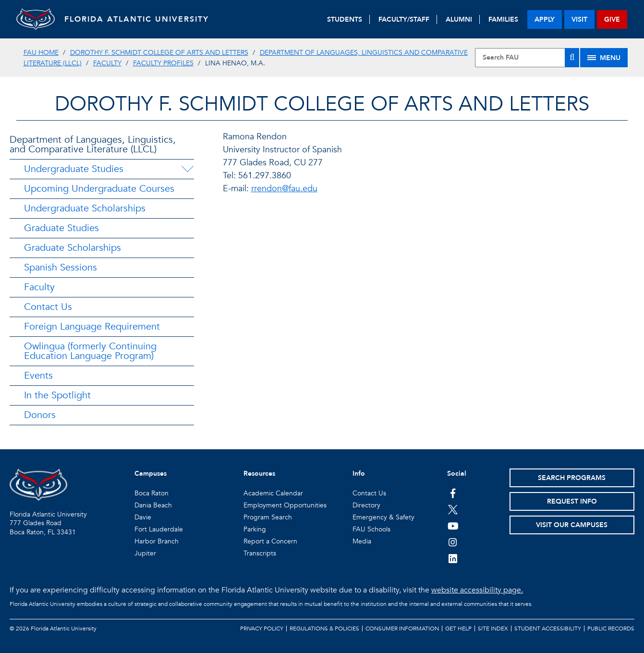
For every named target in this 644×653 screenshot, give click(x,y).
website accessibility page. (477, 590)
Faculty (107, 63)
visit (579, 19)
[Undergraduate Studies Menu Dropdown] (187, 169)
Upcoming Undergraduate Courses (99, 189)
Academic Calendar (273, 493)
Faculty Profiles (163, 63)
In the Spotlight (57, 395)
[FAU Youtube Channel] (453, 526)
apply (545, 19)
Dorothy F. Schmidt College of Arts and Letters (159, 53)
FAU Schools (371, 529)
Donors (40, 415)
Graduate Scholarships (73, 248)
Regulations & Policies (324, 628)
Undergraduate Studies (74, 169)
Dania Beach (153, 505)
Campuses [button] (151, 474)
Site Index (493, 628)
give (612, 19)
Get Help (458, 628)
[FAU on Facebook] (453, 493)
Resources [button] (259, 474)
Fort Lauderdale (159, 529)
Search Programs (572, 478)
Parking (255, 529)
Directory (366, 505)
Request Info (572, 501)
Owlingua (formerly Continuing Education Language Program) (90, 351)
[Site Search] (527, 58)
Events (38, 376)
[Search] (572, 58)
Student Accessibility (548, 628)
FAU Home (41, 53)
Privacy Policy (262, 628)
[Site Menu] (604, 58)
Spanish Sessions (61, 267)
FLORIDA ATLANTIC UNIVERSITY (137, 19)
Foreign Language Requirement (92, 326)
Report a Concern (270, 541)
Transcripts (260, 553)
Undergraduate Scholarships (85, 208)
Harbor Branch (157, 541)
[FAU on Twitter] (453, 509)
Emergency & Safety (383, 517)
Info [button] (359, 474)
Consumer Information (402, 628)
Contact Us (48, 307)
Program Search (268, 517)
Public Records (611, 628)
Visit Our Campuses (572, 525)
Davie (143, 517)
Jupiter (145, 553)
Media (362, 541)
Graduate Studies (61, 228)
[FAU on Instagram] (453, 542)
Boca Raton (152, 493)
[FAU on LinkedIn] (453, 558)
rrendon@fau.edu (284, 189)
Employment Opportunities (285, 505)
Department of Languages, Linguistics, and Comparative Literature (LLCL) (93, 144)
